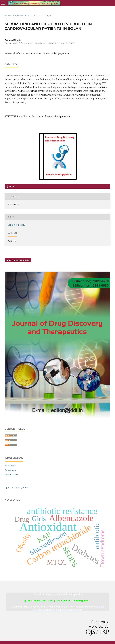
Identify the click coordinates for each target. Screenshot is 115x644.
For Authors (10, 470)
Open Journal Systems (16, 488)
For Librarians (11, 475)
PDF (11, 186)
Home (8, 16)
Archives (18, 16)
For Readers (10, 465)
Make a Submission (18, 260)
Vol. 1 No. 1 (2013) (34, 16)
